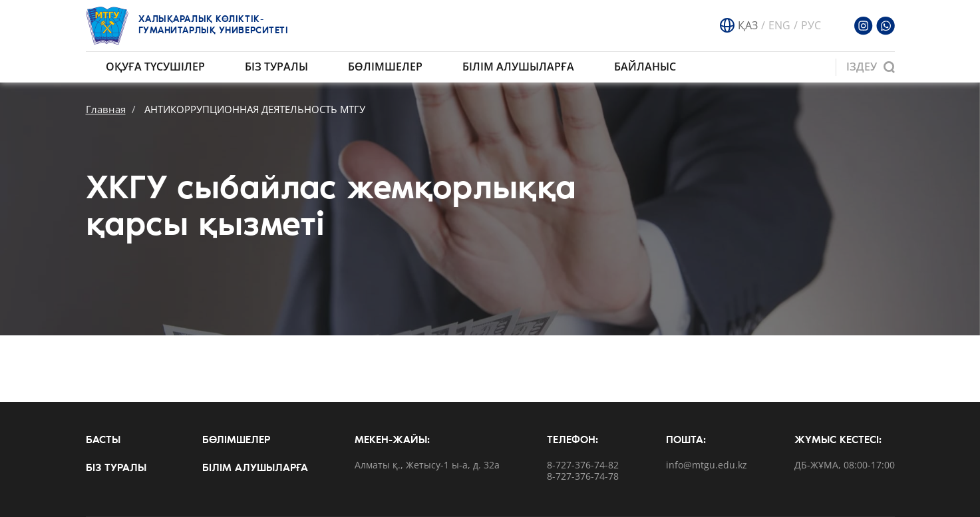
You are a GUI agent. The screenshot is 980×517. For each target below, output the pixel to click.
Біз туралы (276, 67)
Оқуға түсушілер (155, 67)
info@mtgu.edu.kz (707, 465)
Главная (106, 109)
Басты (103, 440)
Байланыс (645, 67)
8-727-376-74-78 (583, 477)
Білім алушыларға (518, 67)
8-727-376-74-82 (583, 465)
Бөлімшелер (385, 67)
